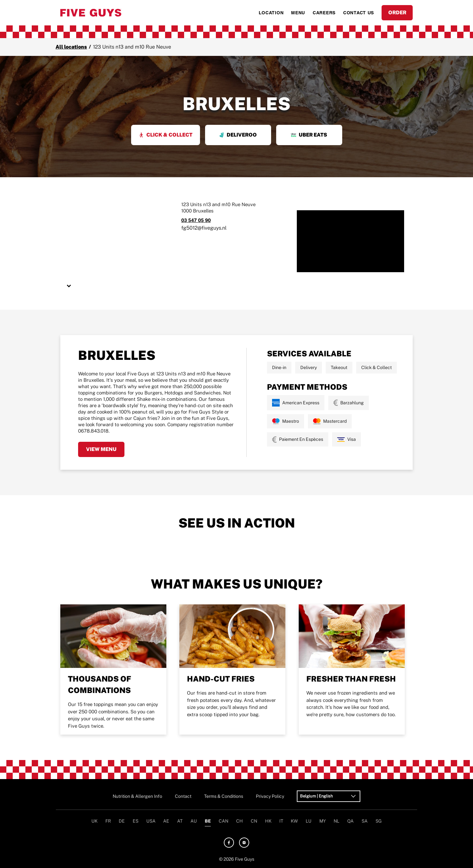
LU (309, 821)
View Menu (101, 449)
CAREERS (324, 13)
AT (180, 821)
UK (94, 821)
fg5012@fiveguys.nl (204, 228)
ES (136, 821)
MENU (298, 13)
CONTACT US (359, 13)
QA (350, 821)
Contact (183, 796)
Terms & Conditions (224, 796)
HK (268, 821)
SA (365, 821)
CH (240, 821)
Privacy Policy (270, 796)
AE (166, 821)
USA (151, 821)
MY (323, 821)
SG (379, 821)
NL (336, 821)
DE (122, 821)
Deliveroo (238, 135)
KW (294, 821)
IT (281, 821)
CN (254, 821)
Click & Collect (166, 135)
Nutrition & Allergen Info (137, 796)
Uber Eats (309, 135)
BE (208, 821)
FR (108, 821)
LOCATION (271, 13)
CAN (223, 821)
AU (194, 821)
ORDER (397, 13)
